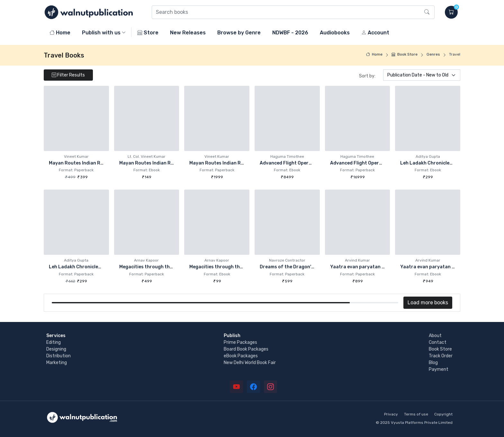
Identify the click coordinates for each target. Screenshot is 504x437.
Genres (433, 54)
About (435, 336)
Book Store (405, 54)
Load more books (428, 303)
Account (375, 33)
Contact (438, 342)
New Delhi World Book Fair (250, 363)
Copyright (443, 414)
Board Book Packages (246, 349)
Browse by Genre (239, 33)
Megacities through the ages (152, 267)
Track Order (441, 356)
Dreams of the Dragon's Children (297, 267)
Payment (439, 369)
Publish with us (101, 33)
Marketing (57, 363)
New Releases (188, 33)
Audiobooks (335, 33)
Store (148, 33)
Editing (54, 342)
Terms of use (416, 414)
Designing (56, 349)
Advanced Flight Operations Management (307, 163)
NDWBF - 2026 (290, 33)
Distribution (59, 356)
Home (60, 33)
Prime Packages (240, 342)
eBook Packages (241, 356)
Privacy (391, 414)
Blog (433, 363)
